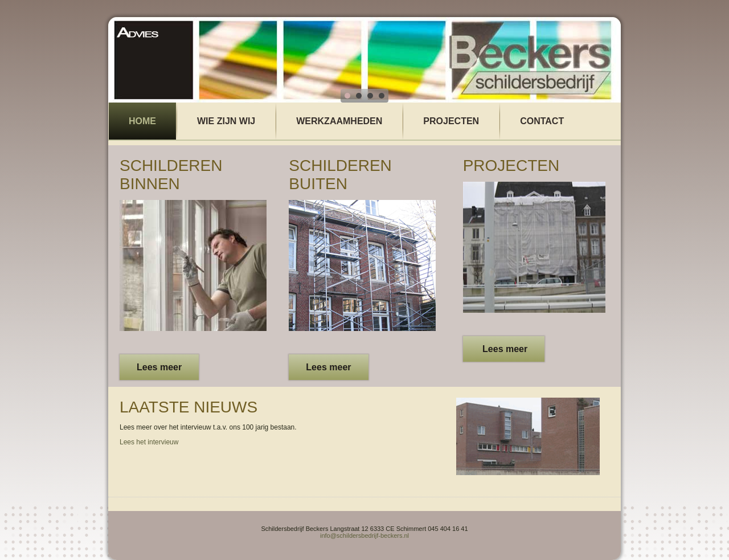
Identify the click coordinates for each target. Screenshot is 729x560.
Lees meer (159, 367)
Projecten (451, 121)
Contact (542, 121)
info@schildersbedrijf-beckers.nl (364, 536)
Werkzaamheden (339, 121)
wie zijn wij (226, 121)
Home (142, 121)
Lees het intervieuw (149, 442)
